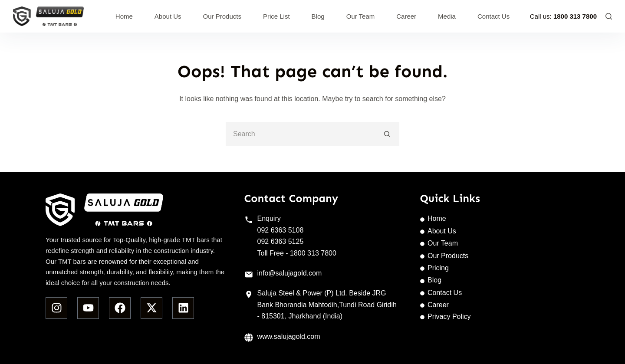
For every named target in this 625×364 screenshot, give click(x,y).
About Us (168, 16)
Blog (318, 16)
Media (447, 16)
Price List (276, 16)
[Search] (609, 16)
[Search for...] (301, 134)
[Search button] (387, 134)
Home (124, 16)
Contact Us (493, 16)
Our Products (222, 16)
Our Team (361, 16)
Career (406, 16)
